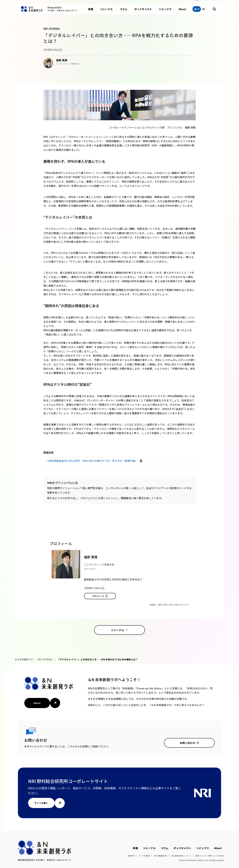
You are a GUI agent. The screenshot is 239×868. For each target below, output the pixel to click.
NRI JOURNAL (45, 659)
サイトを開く (41, 803)
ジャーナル (107, 13)
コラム (123, 13)
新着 (91, 13)
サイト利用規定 (144, 856)
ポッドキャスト (143, 13)
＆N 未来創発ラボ (24, 659)
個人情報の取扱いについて (181, 856)
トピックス (165, 13)
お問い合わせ (188, 743)
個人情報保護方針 (161, 856)
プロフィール (98, 596)
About (182, 13)
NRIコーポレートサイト (208, 3)
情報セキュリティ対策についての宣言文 (210, 856)
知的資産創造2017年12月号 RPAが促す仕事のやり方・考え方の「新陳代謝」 (93, 461)
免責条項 (131, 856)
